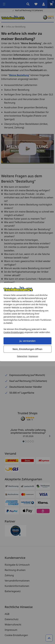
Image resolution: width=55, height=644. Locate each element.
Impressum (33, 356)
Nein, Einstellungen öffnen (27, 349)
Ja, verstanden (27, 341)
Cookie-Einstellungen (14, 332)
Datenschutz (22, 356)
